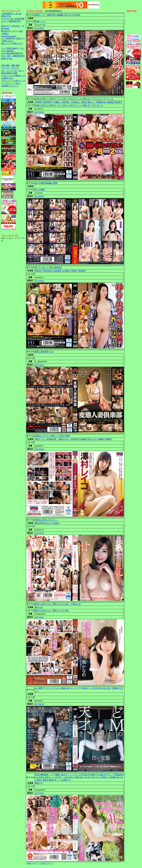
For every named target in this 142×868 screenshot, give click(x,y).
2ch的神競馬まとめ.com (11, 14)
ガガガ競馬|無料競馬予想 (12, 53)
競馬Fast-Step (7, 59)
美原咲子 (82, 271)
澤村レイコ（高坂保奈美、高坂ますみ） (52, 439)
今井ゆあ (55, 523)
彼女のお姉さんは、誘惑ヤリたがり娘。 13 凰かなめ (58, 604)
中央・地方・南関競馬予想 (13, 56)
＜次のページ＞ (46, 863)
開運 (15, 73)
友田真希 (57, 271)
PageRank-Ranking (9, 36)
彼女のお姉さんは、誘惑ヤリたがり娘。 (52, 611)
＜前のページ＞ (33, 863)
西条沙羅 (39, 523)
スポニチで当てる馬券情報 (13, 19)
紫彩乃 (84, 102)
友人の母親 (40, 190)
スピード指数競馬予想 (11, 21)
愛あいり (91, 102)
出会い (18, 83)
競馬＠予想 (6, 16)
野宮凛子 (118, 102)
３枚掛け (5, 34)
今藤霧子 (101, 439)
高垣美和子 (48, 102)
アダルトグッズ (8, 81)
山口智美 (66, 271)
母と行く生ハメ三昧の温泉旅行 (49, 267)
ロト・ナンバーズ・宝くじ (13, 71)
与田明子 (39, 102)
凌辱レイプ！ (41, 21)
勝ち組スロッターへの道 (12, 31)
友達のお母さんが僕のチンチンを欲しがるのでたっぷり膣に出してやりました (69, 105)
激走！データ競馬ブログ (12, 44)
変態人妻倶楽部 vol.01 (44, 352)
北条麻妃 (110, 102)
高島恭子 (39, 271)
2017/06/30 (39, 28)
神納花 (109, 439)
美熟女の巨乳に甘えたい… (47, 520)
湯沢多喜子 (48, 271)
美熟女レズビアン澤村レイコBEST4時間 (52, 436)
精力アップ (20, 81)
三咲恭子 (74, 271)
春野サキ (39, 783)
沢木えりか (92, 439)
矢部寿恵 (74, 439)
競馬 (3, 65)
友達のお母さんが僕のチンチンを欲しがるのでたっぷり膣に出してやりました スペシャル (74, 99)
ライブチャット (8, 83)
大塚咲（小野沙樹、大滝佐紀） (67, 102)
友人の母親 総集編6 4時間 (46, 183)
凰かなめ (39, 607)
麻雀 (18, 65)
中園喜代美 (101, 102)
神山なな (47, 523)
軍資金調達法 (7, 73)
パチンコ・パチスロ (10, 68)
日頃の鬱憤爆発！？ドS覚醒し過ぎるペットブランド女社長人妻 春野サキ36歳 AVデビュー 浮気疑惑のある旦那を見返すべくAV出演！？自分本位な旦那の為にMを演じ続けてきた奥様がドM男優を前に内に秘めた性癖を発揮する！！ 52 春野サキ (79, 777)
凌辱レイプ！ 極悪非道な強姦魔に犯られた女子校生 (58, 15)
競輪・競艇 (10, 65)
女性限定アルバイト (10, 86)
